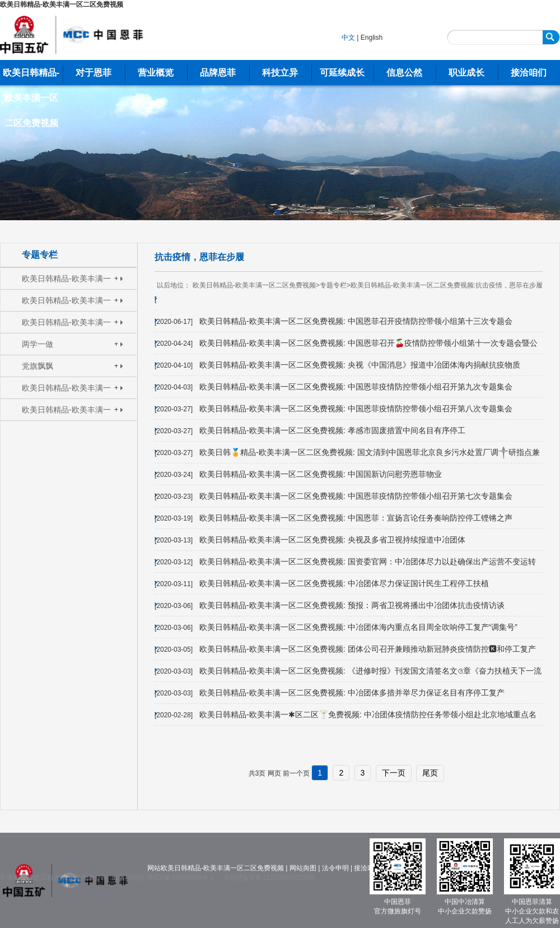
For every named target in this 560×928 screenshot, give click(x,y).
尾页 (430, 773)
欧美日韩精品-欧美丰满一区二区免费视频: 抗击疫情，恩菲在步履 (66, 413)
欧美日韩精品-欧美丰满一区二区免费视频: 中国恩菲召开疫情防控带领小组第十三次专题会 (356, 321)
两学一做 (38, 344)
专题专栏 (40, 255)
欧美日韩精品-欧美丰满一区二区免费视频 (62, 4)
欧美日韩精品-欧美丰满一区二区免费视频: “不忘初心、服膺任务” (66, 391)
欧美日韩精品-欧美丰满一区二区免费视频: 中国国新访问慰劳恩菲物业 (320, 474)
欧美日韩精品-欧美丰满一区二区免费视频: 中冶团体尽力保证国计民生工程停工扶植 (344, 583)
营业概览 (156, 73)
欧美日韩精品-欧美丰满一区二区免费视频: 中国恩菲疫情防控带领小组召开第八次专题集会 (356, 409)
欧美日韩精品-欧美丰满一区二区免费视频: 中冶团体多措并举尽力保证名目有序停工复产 (352, 693)
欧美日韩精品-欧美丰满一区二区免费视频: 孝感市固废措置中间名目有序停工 (332, 430)
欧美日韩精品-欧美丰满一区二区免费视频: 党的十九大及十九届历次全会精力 (67, 325)
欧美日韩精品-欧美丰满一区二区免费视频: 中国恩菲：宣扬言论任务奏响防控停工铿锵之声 (356, 518)
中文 (348, 38)
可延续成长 (342, 73)
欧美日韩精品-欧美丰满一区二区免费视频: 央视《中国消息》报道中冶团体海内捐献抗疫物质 (360, 365)
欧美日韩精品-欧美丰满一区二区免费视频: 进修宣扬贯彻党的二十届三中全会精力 (67, 282)
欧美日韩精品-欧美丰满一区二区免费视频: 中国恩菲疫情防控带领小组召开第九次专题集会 (356, 387)
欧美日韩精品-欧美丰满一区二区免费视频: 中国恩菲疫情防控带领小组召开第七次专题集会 (356, 496)
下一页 (394, 773)
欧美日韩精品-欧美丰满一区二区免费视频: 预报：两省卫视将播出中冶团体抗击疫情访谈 (352, 605)
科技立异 (280, 73)
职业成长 (466, 73)
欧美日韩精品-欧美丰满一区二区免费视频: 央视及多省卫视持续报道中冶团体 (332, 540)
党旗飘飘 (38, 366)
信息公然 (404, 73)
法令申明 (335, 868)
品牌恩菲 (218, 73)
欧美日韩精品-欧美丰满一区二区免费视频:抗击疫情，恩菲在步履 (447, 285)
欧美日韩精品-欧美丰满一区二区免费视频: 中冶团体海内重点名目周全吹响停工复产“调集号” (358, 627)
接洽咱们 (529, 73)
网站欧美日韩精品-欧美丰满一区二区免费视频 (216, 868)
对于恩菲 (94, 73)
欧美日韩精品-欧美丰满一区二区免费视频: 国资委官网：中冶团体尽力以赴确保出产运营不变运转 (367, 562)
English (372, 38)
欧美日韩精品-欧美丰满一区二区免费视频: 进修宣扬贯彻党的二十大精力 (67, 303)
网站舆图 (303, 868)
